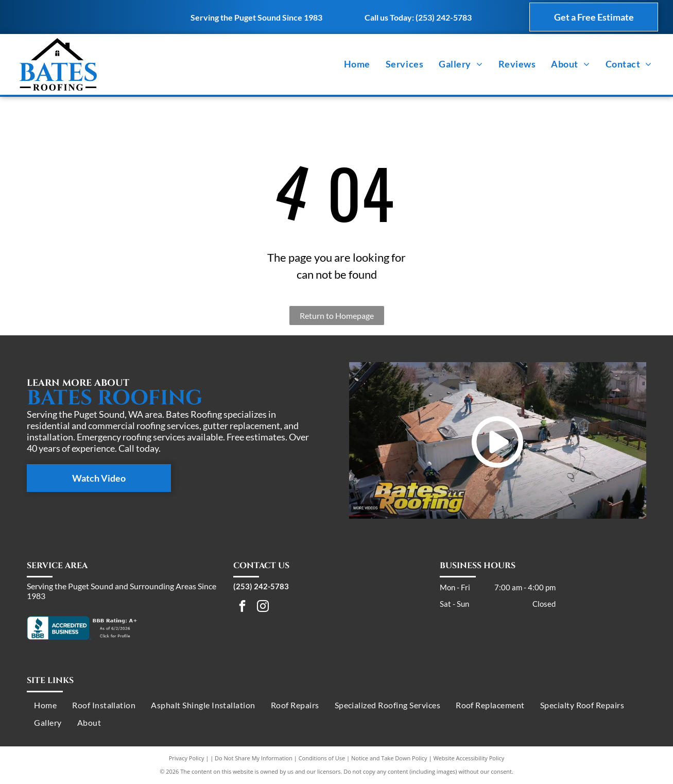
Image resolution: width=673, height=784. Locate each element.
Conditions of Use (322, 758)
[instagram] (263, 607)
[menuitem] (357, 64)
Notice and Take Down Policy (389, 758)
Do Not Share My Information (254, 758)
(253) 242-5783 (444, 17)
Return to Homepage (337, 316)
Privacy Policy (187, 758)
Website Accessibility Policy (469, 758)
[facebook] (242, 607)
